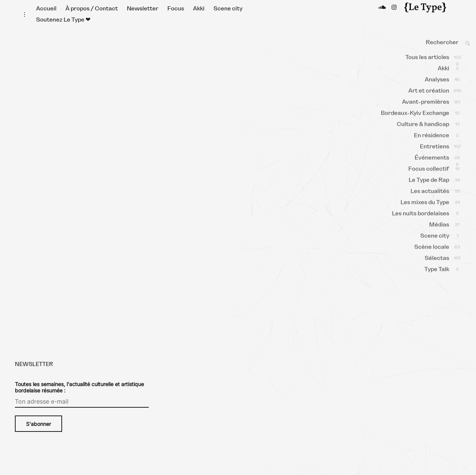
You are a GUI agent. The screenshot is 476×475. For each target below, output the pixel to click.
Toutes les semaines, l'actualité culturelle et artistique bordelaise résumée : (79, 395)
